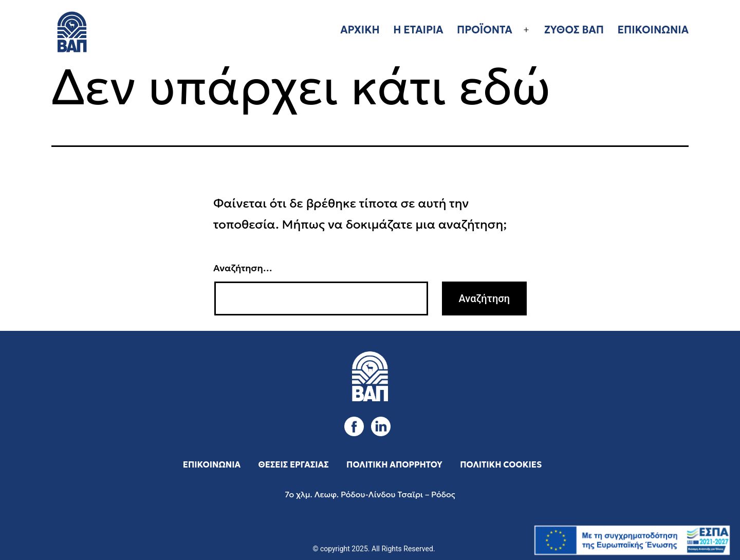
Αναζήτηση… (243, 268)
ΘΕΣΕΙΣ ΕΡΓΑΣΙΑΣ (294, 464)
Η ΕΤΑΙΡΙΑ (418, 30)
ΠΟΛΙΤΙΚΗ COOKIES (501, 464)
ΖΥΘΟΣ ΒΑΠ (574, 30)
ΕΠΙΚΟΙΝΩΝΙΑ (653, 30)
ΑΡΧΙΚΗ (360, 30)
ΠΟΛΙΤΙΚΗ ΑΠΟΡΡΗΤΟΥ (394, 464)
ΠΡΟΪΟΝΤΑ (485, 30)
